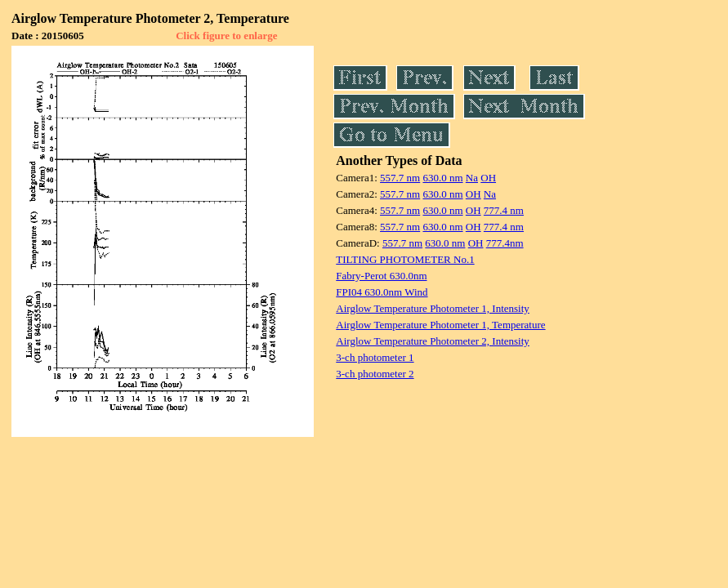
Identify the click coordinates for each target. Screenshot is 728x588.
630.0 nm (442, 178)
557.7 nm (400, 178)
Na (472, 178)
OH (488, 178)
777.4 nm (504, 210)
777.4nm (505, 243)
